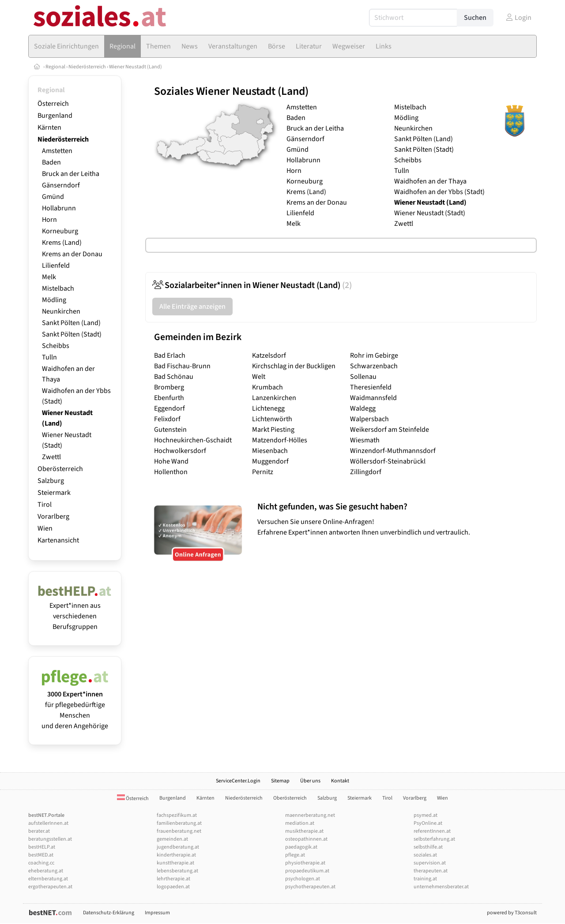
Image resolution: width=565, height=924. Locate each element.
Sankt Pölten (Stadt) (72, 334)
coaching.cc (41, 863)
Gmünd (53, 197)
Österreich (53, 104)
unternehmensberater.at (441, 887)
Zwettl (51, 457)
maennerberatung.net (310, 815)
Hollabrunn (59, 208)
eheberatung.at (46, 871)
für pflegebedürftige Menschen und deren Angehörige (75, 705)
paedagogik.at (301, 847)
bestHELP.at (42, 847)
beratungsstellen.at (50, 839)
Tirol (45, 505)
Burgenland (55, 116)
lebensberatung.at (177, 871)
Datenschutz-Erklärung (109, 913)
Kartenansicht (58, 540)
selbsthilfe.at (428, 847)
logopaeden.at (173, 887)
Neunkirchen (61, 311)
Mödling (54, 300)
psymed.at (426, 815)
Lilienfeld (56, 266)
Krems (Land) (62, 243)
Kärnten (49, 127)
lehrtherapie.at (173, 879)
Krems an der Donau (72, 254)
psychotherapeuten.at (310, 887)
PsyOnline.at (428, 823)
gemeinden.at (172, 839)
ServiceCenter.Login (238, 781)
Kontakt (340, 781)
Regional (55, 67)
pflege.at (295, 855)
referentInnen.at (432, 831)
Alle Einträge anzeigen (192, 307)
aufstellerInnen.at (48, 823)
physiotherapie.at (305, 863)
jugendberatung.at (178, 847)
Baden (51, 162)
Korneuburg (60, 231)
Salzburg (51, 481)
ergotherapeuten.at (50, 887)
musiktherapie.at (304, 831)
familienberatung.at (179, 823)
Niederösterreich (87, 67)
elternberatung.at (48, 879)
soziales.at (425, 855)
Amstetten (57, 151)
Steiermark (54, 493)
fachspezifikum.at (177, 815)
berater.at (39, 831)
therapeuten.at (431, 871)
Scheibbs (56, 346)
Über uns (310, 781)
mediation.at (300, 823)
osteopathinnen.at (306, 839)
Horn (49, 220)
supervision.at (430, 863)
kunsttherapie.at (175, 863)
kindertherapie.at (176, 855)
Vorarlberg (53, 516)
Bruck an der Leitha (71, 174)
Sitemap (280, 781)
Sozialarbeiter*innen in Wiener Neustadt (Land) (252, 285)
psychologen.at (303, 879)
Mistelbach (58, 288)
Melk (49, 277)
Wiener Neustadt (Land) (136, 67)
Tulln (49, 357)
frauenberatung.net (179, 831)
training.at (425, 879)
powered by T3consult (512, 913)
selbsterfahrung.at (434, 839)
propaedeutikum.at (307, 871)
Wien (45, 528)
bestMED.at (41, 855)
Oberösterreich (60, 469)
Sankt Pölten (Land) (71, 323)
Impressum (157, 913)
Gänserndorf (61, 185)
